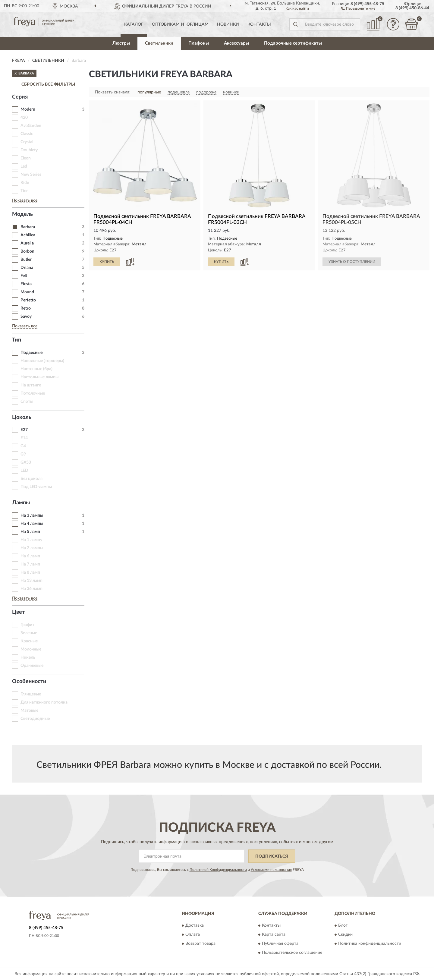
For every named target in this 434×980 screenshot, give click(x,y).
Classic (27, 134)
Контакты (259, 24)
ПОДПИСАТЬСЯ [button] (272, 856)
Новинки (228, 24)
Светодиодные (35, 719)
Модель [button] (22, 214)
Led (24, 166)
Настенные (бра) (36, 369)
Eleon (26, 158)
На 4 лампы (32, 524)
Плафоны (199, 43)
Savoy (26, 317)
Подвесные (31, 353)
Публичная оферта (280, 944)
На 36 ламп (31, 589)
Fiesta (26, 284)
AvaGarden (31, 126)
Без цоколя (31, 479)
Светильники (159, 43)
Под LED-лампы (36, 487)
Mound (27, 292)
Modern (28, 109)
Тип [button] (17, 340)
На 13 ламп (31, 581)
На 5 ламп (30, 532)
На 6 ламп (30, 556)
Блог (343, 925)
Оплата (193, 934)
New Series (31, 175)
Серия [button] (20, 97)
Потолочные (33, 393)
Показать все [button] (25, 200)
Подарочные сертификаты (293, 43)
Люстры (121, 43)
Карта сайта (274, 934)
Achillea (28, 235)
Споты (27, 402)
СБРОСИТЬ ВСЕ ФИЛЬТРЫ (48, 84)
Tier (24, 191)
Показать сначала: (113, 92)
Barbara (28, 227)
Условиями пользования (271, 870)
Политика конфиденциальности (370, 944)
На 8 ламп (30, 572)
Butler (26, 260)
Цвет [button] (18, 612)
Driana (27, 268)
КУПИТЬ (107, 262)
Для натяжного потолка (44, 702)
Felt (24, 276)
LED (24, 471)
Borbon (27, 251)
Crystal (27, 142)
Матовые (29, 711)
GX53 (26, 462)
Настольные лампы (39, 377)
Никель (28, 657)
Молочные (31, 649)
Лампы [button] (21, 503)
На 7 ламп (30, 564)
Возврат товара (200, 944)
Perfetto (28, 300)
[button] (358, 8)
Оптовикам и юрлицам (180, 24)
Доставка (195, 925)
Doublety (29, 150)
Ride (25, 183)
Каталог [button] (134, 24)
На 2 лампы (32, 548)
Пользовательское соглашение (292, 953)
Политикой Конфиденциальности (218, 870)
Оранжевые (32, 666)
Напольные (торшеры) (42, 361)
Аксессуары (236, 43)
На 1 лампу (31, 540)
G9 (23, 454)
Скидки (345, 934)
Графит (27, 625)
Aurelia (27, 243)
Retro (26, 308)
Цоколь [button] (22, 418)
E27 (24, 430)
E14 (24, 438)
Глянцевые (31, 694)
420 (24, 118)
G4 (23, 446)
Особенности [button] (29, 682)
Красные (29, 641)
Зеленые (29, 633)
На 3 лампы (32, 515)
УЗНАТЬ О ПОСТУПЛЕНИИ (352, 262)
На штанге (31, 385)
